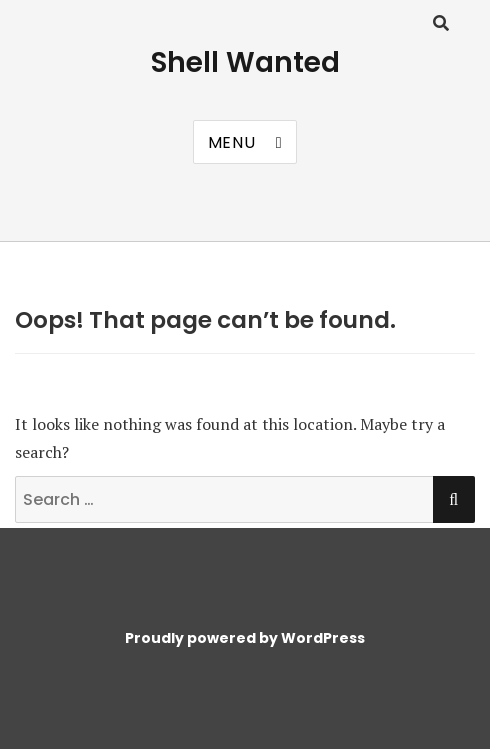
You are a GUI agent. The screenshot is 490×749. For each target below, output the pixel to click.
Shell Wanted (245, 62)
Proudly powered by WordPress (245, 638)
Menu (232, 142)
